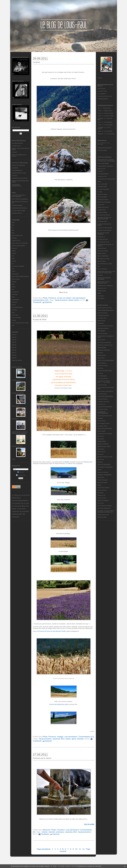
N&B (13, 284)
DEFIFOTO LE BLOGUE (18, 165)
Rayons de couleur (102, 483)
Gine (99, 122)
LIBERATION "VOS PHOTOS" (20, 178)
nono (99, 266)
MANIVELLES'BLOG (103, 444)
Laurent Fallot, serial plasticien (105, 391)
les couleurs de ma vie (103, 242)
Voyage (14, 320)
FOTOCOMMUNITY (17, 170)
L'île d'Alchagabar (102, 376)
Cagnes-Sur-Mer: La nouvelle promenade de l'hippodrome (20, 433)
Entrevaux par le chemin (42, 758)
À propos (100, 78)
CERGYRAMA (101, 331)
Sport (13, 312)
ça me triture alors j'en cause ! (105, 326)
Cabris (14, 459)
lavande (80, 739)
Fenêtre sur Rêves (102, 194)
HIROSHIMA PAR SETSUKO (20, 208)
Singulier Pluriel (102, 291)
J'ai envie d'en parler (103, 199)
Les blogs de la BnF (103, 239)
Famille (14, 253)
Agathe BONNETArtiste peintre (106, 310)
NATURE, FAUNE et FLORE (105, 457)
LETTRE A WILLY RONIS (19, 211)
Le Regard (100, 418)
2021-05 (14, 347)
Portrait (14, 305)
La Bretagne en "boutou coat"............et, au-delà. (104, 382)
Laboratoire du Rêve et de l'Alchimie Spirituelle (104, 218)
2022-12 (14, 335)
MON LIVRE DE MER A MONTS (20, 276)
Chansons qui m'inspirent (19, 246)
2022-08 (14, 340)
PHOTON (100, 275)
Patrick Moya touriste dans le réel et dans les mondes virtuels (106, 272)
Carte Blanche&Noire (17, 143)
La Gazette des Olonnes (104, 215)
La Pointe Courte (16, 380)
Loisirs (14, 271)
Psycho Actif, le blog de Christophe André (104, 282)
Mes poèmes (15, 274)
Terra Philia (100, 493)
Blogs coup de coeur (17, 235)
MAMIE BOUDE (102, 441)
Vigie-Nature (101, 296)
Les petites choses (102, 426)
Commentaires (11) (86, 737)
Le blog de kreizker (102, 399)
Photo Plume (101, 477)
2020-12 (14, 353)
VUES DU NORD (102, 517)
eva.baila (100, 192)
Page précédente (44, 849)
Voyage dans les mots (103, 515)
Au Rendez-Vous (102, 318)
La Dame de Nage (102, 212)
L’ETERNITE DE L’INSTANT (105, 434)
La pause (36, 62)
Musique (14, 282)
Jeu (13, 264)
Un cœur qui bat (102, 498)
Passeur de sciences (103, 472)
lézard (71, 300)
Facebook (44, 834)
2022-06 (14, 345)
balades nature (101, 321)
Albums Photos (17, 367)
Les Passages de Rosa (104, 423)
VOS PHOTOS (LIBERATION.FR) (17, 185)
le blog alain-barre (102, 221)
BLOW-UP (100, 171)
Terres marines (16, 406)
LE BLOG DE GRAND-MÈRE (105, 396)
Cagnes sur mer (16, 241)
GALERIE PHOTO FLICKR (19, 173)
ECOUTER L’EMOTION (104, 350)
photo (77, 300)
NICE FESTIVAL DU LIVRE (105, 264)
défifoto (14, 251)
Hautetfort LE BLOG (103, 366)
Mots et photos (16, 279)
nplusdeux (100, 462)
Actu (13, 225)
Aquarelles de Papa (17, 446)
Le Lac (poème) (102, 94)
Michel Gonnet (101, 452)
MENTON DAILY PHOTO (104, 447)
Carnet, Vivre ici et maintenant (20, 243)
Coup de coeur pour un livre (105, 96)
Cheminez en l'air (102, 176)
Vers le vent (101, 503)
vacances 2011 (59, 739)
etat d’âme (100, 353)
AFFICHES (15, 419)
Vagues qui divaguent (103, 500)
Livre (13, 269)
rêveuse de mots (102, 288)
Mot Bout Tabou (102, 261)
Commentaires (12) (41, 300)
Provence (14, 310)
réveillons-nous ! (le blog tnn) (105, 286)
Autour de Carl (101, 169)
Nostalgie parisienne (103, 99)
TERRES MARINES (17, 205)
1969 (13, 223)
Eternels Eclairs (102, 355)
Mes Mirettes (101, 449)
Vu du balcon (101, 298)
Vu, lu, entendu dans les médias (20, 323)
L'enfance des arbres (103, 207)
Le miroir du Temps (102, 409)
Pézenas (86, 462)
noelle (99, 111)
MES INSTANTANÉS (103, 256)
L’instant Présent (16, 146)
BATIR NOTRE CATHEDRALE (20, 199)
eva (99, 108)
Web (13, 325)
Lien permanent (79, 298)
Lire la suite (89, 824)
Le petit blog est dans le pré (105, 416)
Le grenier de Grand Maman (105, 407)
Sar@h (99, 485)
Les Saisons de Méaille (18, 266)
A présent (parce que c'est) (105, 308)
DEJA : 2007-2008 (102, 184)
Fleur (13, 258)
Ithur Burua (100, 368)
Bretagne (14, 238)
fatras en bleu (101, 358)
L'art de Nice (101, 205)
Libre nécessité (101, 431)
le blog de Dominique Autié (105, 148)
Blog (13, 233)
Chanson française (102, 333)
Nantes (14, 287)
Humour (14, 261)
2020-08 (14, 355)
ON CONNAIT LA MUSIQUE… (106, 467)
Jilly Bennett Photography (104, 202)
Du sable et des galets (103, 189)
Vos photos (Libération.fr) (104, 508)
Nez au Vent (101, 459)
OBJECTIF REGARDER (104, 465)
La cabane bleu (102, 210)
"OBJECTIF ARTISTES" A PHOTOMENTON (19, 196)
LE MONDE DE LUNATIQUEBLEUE (103, 412)
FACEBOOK (15, 168)
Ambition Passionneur (103, 315)
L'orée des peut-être (103, 378)
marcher (52, 832)
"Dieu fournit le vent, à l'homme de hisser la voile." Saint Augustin (106, 160)
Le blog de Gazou (102, 394)
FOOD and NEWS (102, 197)
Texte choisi (15, 315)
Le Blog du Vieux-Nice (103, 402)
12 (83, 849)
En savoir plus (97, 866)
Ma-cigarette (101, 439)
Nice (13, 289)
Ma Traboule (101, 436)
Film (13, 256)
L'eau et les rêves (102, 91)
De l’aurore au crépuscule (104, 342)
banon (68, 739)
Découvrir (14, 248)
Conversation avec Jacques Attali (106, 179)
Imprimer (47, 302)
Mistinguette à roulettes (104, 259)
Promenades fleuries (17, 307)
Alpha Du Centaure (103, 313)
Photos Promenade (103, 480)
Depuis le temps (68, 388)
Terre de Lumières (102, 150)
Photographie (15, 300)
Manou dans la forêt (103, 251)
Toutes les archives (17, 360)
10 (76, 849)
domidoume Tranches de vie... (105, 345)
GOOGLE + (15, 176)
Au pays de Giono (40, 319)
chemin (45, 832)
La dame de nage (102, 385)
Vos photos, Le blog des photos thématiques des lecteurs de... (106, 511)
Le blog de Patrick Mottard (104, 230)
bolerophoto (101, 323)
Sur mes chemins (102, 490)
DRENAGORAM (102, 348)
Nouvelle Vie (15, 292)
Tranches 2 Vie (101, 495)
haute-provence (61, 300)
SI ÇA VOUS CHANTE (103, 488)
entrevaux (60, 832)
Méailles (67, 462)
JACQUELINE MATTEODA (105, 371)
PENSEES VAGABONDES (105, 475)
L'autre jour (100, 373)
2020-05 (14, 358)
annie (99, 113)
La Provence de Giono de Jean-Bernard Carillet (51, 631)
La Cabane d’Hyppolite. (18, 393)
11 (80, 849)
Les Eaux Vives (102, 421)
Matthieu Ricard (102, 253)
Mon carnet (100, 454)
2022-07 (14, 342)
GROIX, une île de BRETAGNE (106, 360)
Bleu (13, 230)
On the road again (102, 269)
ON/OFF (100, 470)
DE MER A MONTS (17, 213)
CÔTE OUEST (101, 340)
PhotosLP (14, 152)
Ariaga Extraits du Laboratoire (105, 166)
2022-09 (14, 337)
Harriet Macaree (102, 363)
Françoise (100, 118)
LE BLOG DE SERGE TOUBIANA (103, 234)
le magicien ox (101, 237)
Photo (13, 297)
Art (13, 228)
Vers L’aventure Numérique (105, 506)
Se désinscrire (21, 475)
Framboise (101, 127)
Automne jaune (101, 88)
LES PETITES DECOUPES (105, 429)
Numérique (15, 294)
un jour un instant (16, 318)
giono (74, 739)
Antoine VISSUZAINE (103, 164)
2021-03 (14, 350)
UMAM (99, 293)
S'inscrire (21, 472)
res (59, 704)
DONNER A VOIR (102, 187)
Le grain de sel (101, 404)
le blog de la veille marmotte (105, 228)
